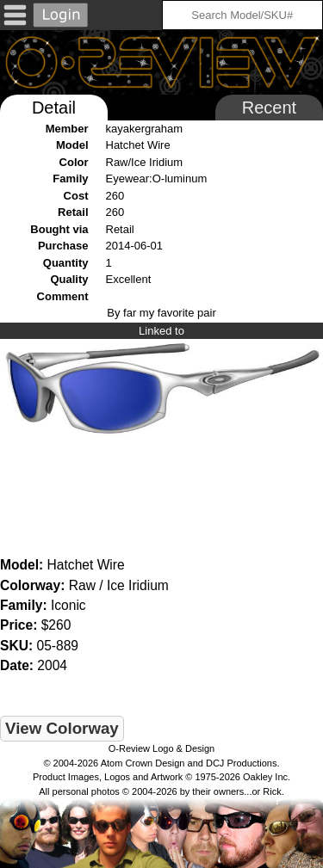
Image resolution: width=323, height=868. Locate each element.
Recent (269, 108)
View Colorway (62, 728)
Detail (54, 108)
